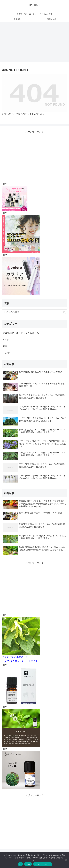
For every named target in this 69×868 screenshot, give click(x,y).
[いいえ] (66, 860)
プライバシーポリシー (43, 864)
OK (20, 864)
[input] (34, 312)
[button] (64, 312)
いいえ (28, 864)
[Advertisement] (34, 43)
